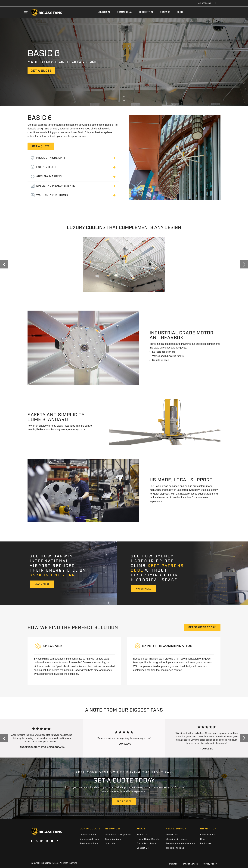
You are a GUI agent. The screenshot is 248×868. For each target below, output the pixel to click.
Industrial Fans (88, 835)
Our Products (90, 829)
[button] (4, 264)
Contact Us (143, 848)
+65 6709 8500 (204, 3)
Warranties (172, 835)
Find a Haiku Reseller (149, 839)
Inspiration (208, 829)
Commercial (125, 12)
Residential (146, 12)
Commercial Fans (89, 839)
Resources (113, 829)
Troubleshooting (175, 848)
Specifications (113, 839)
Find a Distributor (146, 843)
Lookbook (206, 843)
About (141, 829)
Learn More (42, 584)
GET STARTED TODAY (202, 628)
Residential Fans (89, 843)
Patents (173, 864)
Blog (180, 12)
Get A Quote (124, 802)
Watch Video (143, 589)
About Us (142, 835)
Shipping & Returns (177, 839)
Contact (165, 12)
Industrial (104, 12)
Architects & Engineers (118, 835)
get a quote (41, 71)
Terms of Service (190, 864)
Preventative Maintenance (180, 843)
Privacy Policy (210, 864)
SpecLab (110, 843)
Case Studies (208, 835)
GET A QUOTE (41, 147)
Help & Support (177, 829)
